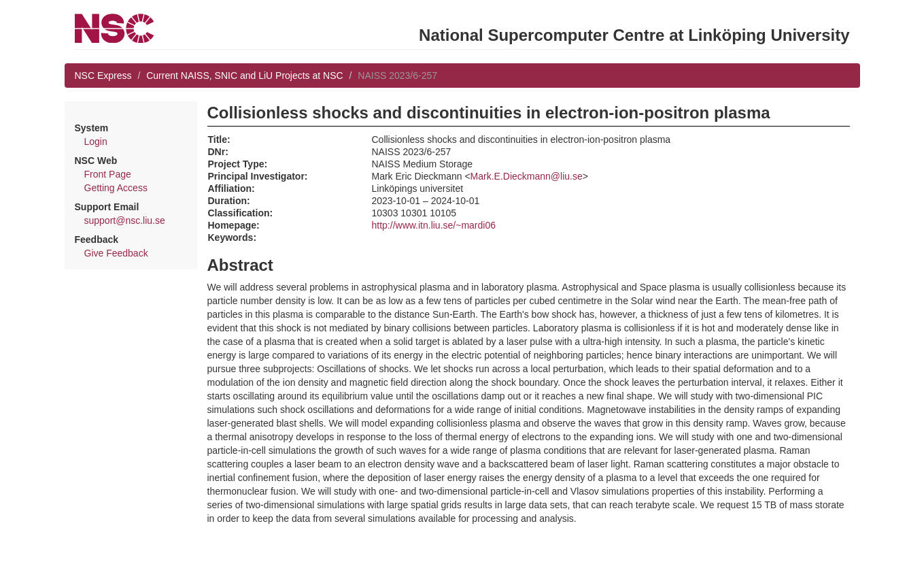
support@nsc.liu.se (125, 220)
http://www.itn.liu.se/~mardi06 (434, 225)
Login (96, 142)
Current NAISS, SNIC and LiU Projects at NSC (244, 76)
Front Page (108, 174)
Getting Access (116, 188)
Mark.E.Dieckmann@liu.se (527, 176)
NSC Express (103, 76)
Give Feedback (116, 253)
